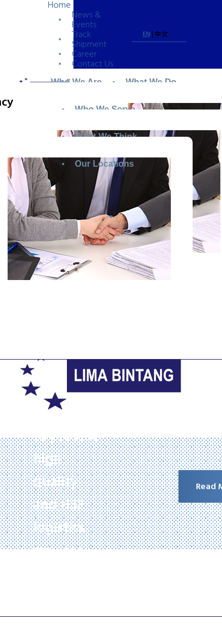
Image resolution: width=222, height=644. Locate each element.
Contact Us (92, 64)
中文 (162, 35)
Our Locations (104, 164)
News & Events (86, 20)
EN (146, 34)
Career (84, 54)
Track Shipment (89, 39)
